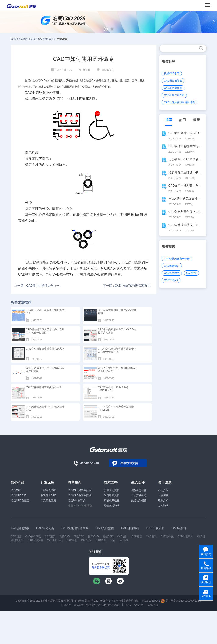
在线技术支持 (129, 463)
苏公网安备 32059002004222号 (181, 601)
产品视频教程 (112, 500)
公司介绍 (163, 490)
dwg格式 (124, 540)
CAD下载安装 (35, 540)
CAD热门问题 (27, 39)
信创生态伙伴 (139, 490)
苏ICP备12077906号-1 (97, 601)
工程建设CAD (48, 490)
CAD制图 (16, 537)
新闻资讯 (163, 506)
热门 (182, 120)
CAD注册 (72, 540)
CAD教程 (137, 537)
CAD (13, 39)
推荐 (169, 120)
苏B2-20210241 (151, 601)
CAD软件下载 (33, 537)
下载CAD (79, 537)
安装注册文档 (112, 490)
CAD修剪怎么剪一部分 (177, 259)
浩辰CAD (16, 490)
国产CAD (93, 537)
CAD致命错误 (172, 266)
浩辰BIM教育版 (76, 500)
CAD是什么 (167, 537)
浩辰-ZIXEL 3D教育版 (80, 506)
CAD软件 (140, 605)
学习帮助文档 (112, 495)
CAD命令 (108, 70)
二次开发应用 (48, 500)
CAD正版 (50, 537)
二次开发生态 (139, 495)
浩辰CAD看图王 (20, 500)
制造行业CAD (48, 495)
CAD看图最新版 (173, 88)
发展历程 (163, 495)
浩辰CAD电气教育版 (79, 495)
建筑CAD (108, 537)
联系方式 (163, 500)
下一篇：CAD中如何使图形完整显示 (127, 286)
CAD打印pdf (171, 280)
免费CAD (65, 537)
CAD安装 (151, 537)
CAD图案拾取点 (173, 81)
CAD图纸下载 (55, 540)
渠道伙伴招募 (139, 500)
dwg (112, 540)
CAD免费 (191, 273)
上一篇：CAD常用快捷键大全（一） (38, 286)
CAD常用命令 (46, 39)
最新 (196, 120)
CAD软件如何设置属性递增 (179, 102)
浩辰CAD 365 (19, 495)
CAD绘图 (101, 540)
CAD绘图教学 (172, 273)
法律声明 (66, 605)
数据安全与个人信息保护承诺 (103, 605)
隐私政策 (79, 605)
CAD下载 (153, 605)
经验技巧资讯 (112, 506)
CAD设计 (122, 537)
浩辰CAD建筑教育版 (79, 490)
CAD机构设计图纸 (174, 95)
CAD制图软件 (185, 537)
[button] (106, 29)
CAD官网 (86, 540)
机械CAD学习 (172, 74)
